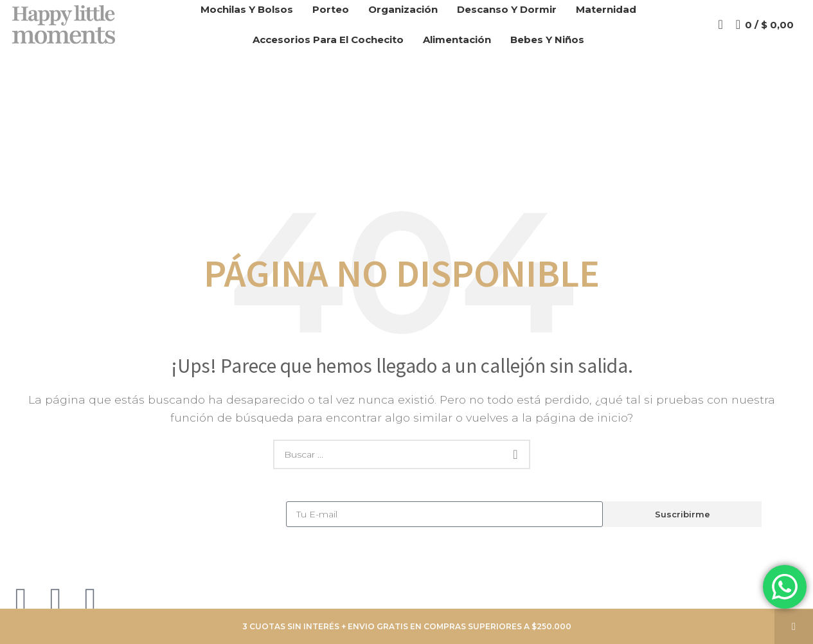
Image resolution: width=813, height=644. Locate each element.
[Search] (720, 29)
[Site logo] (66, 28)
